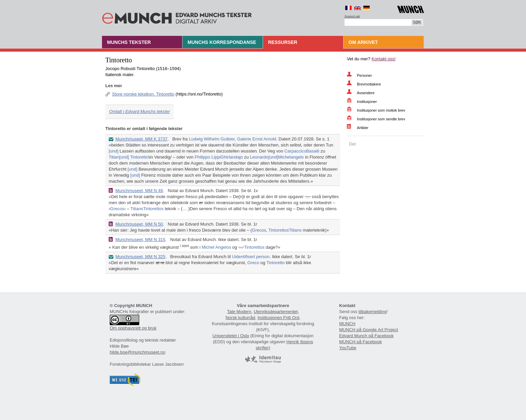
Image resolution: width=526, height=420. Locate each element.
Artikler (363, 128)
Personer (364, 75)
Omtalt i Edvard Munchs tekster (139, 111)
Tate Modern (239, 312)
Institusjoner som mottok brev (381, 110)
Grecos (117, 209)
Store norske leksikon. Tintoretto (143, 94)
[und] (114, 151)
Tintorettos (153, 209)
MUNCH (347, 324)
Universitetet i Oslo (231, 336)
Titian (114, 157)
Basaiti (313, 151)
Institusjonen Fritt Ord (278, 318)
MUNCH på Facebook (360, 342)
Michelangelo (291, 157)
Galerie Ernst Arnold (257, 139)
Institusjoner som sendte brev (381, 119)
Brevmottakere (369, 84)
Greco (253, 263)
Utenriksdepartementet (276, 312)
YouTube (348, 348)
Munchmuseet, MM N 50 (139, 224)
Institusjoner (367, 102)
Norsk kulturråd (240, 318)
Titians (137, 209)
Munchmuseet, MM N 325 (140, 257)
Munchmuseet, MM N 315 (140, 239)
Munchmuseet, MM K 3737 (141, 139)
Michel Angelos (216, 247)
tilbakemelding (373, 312)
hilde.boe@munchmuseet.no (138, 352)
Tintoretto (139, 157)
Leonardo (259, 157)
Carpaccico (295, 151)
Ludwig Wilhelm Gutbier (212, 139)
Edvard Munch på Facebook (366, 336)
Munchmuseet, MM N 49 (139, 191)
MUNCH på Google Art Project (369, 330)
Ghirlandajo (232, 157)
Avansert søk (352, 16)
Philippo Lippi (207, 157)
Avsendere (366, 93)
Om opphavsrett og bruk (133, 328)
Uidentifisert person (251, 257)
